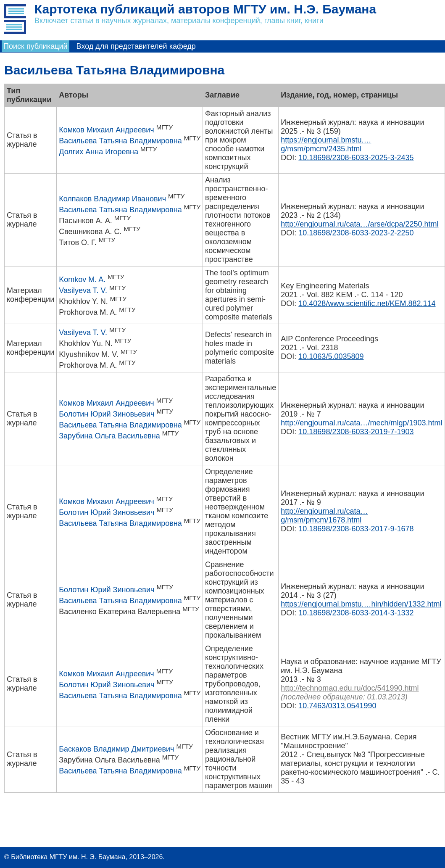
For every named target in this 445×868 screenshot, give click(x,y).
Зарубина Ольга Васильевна (109, 436)
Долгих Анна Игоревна (99, 152)
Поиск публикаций (36, 46)
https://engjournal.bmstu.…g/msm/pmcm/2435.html (326, 144)
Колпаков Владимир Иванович (112, 199)
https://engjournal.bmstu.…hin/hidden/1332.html (361, 604)
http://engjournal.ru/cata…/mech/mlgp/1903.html (361, 423)
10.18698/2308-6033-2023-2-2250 (356, 233)
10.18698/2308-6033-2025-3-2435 (356, 158)
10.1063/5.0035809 (331, 356)
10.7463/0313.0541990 (337, 706)
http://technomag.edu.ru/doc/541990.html (350, 688)
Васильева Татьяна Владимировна (120, 141)
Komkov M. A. (82, 280)
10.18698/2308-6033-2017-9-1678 (356, 529)
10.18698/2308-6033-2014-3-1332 (356, 613)
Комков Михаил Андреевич (106, 130)
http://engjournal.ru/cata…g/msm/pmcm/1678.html (324, 516)
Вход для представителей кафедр (136, 46)
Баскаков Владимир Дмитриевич (116, 749)
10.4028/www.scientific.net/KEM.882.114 (367, 303)
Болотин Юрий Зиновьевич (107, 414)
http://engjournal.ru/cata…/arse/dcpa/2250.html (359, 224)
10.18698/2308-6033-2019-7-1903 (356, 432)
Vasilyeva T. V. (83, 290)
